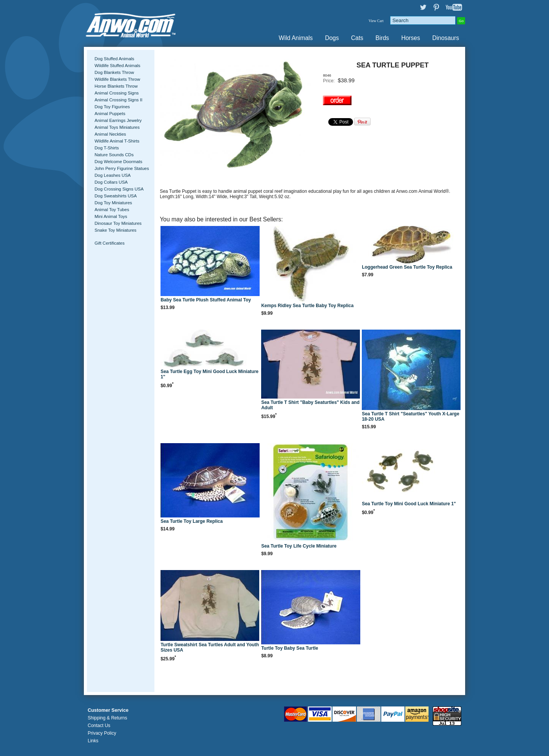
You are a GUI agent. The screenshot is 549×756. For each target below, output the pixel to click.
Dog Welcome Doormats (118, 162)
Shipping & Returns (107, 718)
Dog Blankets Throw (114, 72)
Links (93, 741)
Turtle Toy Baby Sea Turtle (290, 648)
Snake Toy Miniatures (116, 230)
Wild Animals (296, 38)
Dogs (332, 38)
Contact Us (99, 726)
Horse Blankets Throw (116, 86)
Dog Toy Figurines (112, 107)
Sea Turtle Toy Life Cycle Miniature (299, 546)
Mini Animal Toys (111, 216)
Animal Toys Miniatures (117, 127)
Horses (410, 38)
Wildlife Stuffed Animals (117, 66)
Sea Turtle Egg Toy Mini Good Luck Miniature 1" (209, 374)
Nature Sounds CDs (114, 155)
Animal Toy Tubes (112, 210)
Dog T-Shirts (107, 148)
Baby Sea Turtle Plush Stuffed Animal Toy (206, 300)
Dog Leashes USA (113, 175)
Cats (357, 38)
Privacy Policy (102, 733)
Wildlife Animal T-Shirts (117, 141)
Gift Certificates (110, 243)
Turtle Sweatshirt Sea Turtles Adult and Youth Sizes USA (210, 647)
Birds (382, 38)
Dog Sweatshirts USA (116, 196)
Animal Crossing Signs (117, 93)
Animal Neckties (110, 134)
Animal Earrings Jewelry (118, 120)
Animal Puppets (110, 114)
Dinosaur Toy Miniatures (118, 223)
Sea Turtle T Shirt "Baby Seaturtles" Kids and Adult (310, 405)
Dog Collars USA (111, 182)
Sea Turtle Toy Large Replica (192, 521)
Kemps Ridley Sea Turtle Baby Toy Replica (307, 306)
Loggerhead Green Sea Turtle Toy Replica (407, 267)
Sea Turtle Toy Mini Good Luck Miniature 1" (409, 504)
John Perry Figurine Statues (122, 168)
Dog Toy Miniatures (113, 203)
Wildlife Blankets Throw (117, 79)
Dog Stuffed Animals (114, 59)
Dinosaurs (446, 38)
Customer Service (108, 710)
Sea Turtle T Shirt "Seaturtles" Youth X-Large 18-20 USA (410, 416)
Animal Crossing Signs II (118, 100)
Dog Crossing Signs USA (119, 189)
